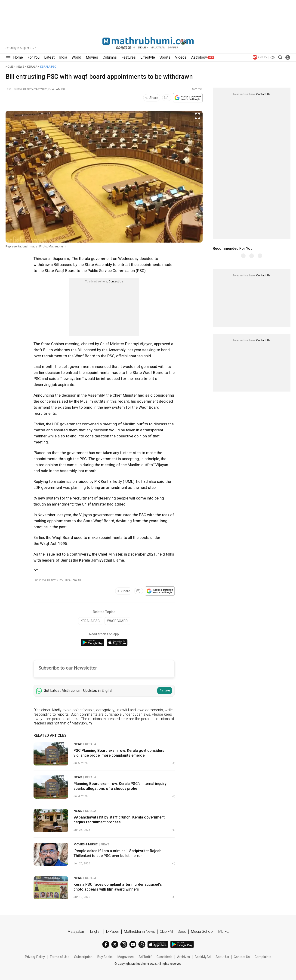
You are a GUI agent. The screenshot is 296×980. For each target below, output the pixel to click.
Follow (165, 691)
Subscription (83, 957)
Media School (202, 931)
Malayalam (158, 48)
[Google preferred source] (188, 98)
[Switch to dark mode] (273, 57)
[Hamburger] (8, 58)
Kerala (32, 67)
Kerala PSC (48, 67)
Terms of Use (60, 957)
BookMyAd (203, 957)
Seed (182, 931)
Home (9, 67)
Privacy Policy (35, 957)
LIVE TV (260, 57)
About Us (222, 957)
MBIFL (224, 931)
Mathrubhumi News (139, 931)
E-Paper (113, 931)
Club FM (166, 931)
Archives (183, 957)
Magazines (126, 957)
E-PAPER (173, 48)
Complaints (263, 957)
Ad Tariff (145, 957)
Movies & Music (86, 844)
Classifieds (164, 957)
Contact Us (116, 281)
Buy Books (105, 957)
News (20, 67)
